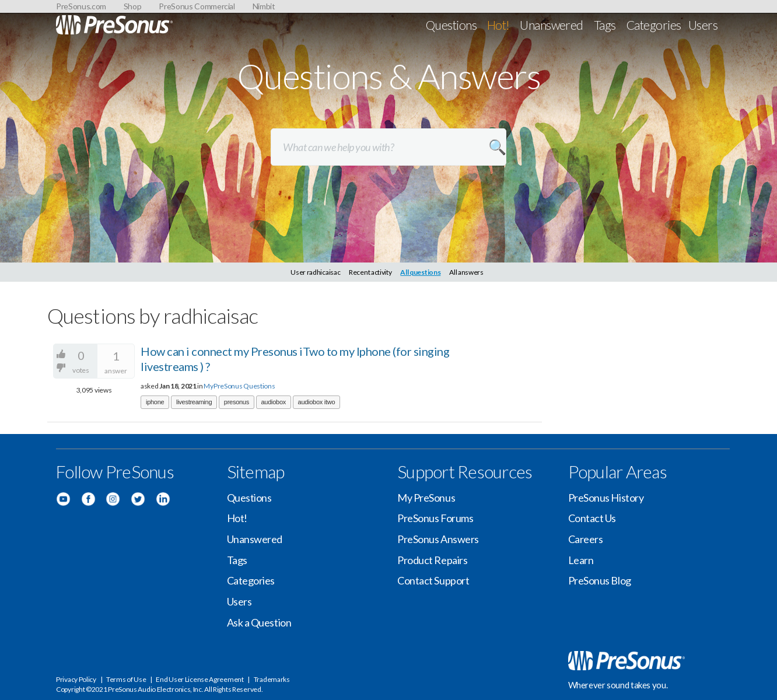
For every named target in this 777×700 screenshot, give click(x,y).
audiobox (274, 402)
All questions (420, 272)
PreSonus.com (81, 6)
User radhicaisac (315, 272)
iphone (155, 402)
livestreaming (194, 402)
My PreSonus (426, 498)
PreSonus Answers (438, 539)
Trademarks (272, 679)
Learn (581, 560)
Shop (133, 6)
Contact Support (433, 580)
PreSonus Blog (600, 580)
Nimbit (264, 6)
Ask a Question (259, 622)
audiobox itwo (317, 402)
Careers (586, 539)
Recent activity (370, 272)
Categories (654, 25)
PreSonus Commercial (197, 6)
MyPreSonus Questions (239, 386)
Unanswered (552, 25)
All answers (466, 272)
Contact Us (592, 518)
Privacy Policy (76, 679)
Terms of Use (126, 679)
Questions (451, 25)
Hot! (498, 25)
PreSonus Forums (435, 518)
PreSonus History (606, 498)
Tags (605, 25)
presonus (237, 402)
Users (703, 25)
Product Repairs (432, 560)
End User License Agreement (199, 679)
